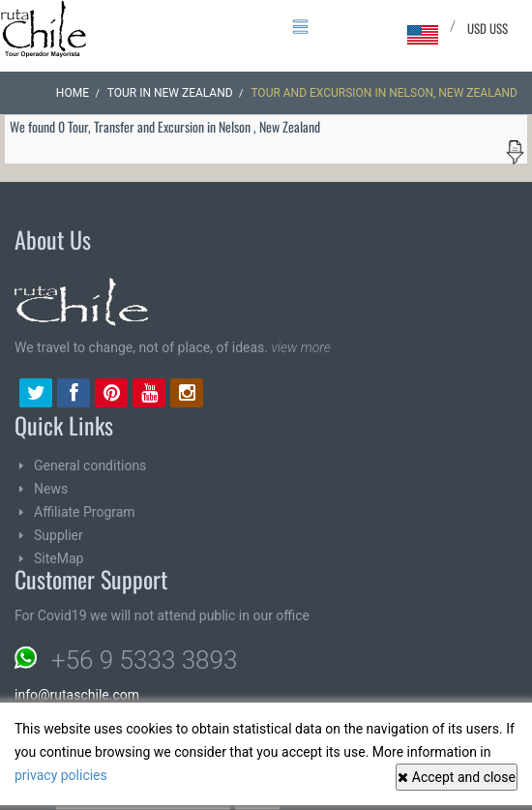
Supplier (59, 535)
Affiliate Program (85, 512)
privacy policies (61, 775)
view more (300, 347)
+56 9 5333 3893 (144, 660)
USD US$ (488, 28)
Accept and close (457, 777)
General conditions (90, 465)
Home (73, 93)
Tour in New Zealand (170, 93)
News (51, 489)
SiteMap (59, 558)
